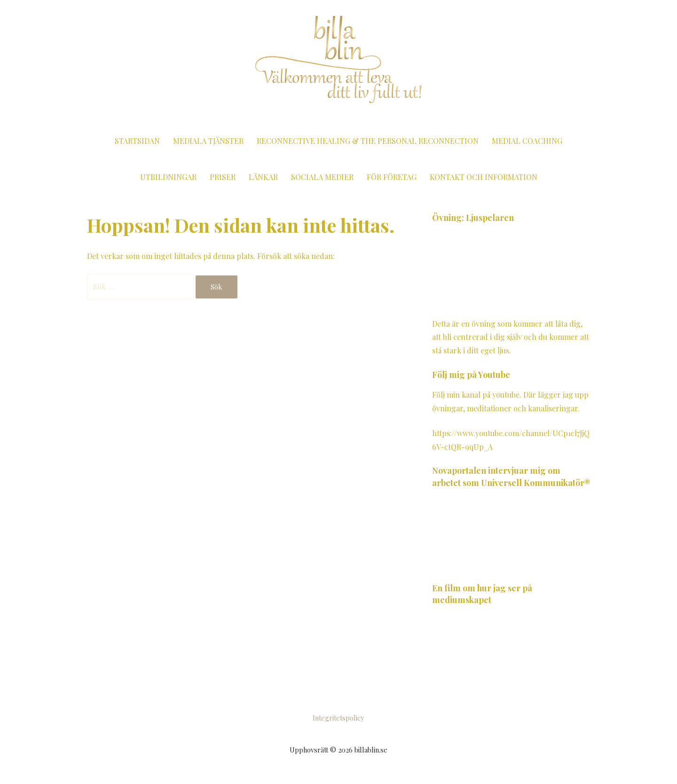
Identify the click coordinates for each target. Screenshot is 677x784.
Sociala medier (322, 177)
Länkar (263, 177)
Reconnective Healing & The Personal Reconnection (368, 141)
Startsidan (137, 141)
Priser (223, 177)
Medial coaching (527, 141)
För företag (392, 177)
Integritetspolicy (338, 718)
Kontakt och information (484, 177)
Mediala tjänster (208, 141)
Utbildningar (168, 177)
